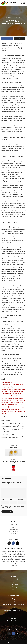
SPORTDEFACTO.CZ (17, 642)
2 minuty (14, 535)
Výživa (13, 528)
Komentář (4, 487)
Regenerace (13, 533)
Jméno (3, 500)
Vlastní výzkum (13, 526)
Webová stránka (21, 500)
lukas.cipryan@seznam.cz (13, 624)
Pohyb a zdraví (13, 524)
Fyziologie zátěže (13, 531)
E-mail (11, 500)
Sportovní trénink (13, 530)
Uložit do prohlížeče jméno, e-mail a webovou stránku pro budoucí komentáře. (13, 507)
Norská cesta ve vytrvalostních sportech (13, 610)
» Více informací (13, 566)
